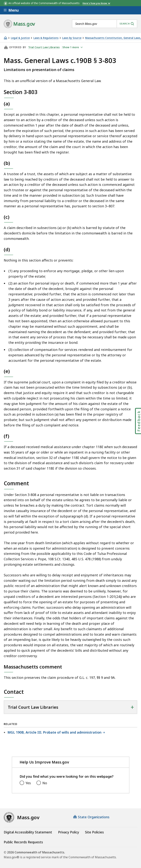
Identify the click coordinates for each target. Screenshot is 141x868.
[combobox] (105, 24)
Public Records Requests (23, 842)
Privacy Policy (69, 832)
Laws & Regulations (46, 38)
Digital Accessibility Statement (28, 832)
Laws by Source (72, 38)
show (71, 47)
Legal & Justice (20, 38)
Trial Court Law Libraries (44, 47)
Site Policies (94, 832)
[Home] (5, 38)
